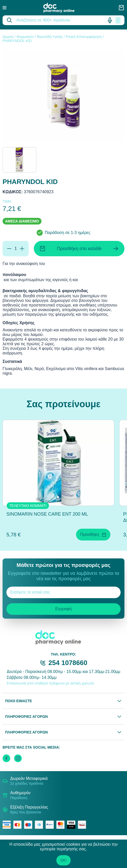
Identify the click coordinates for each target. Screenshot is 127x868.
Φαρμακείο (25, 37)
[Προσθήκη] (22, 249)
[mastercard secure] (62, 825)
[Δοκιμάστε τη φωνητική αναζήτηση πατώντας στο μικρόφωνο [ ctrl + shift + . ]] (110, 20)
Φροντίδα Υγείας (50, 37)
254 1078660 (68, 663)
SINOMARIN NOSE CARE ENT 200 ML (47, 514)
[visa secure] (72, 825)
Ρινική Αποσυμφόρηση (84, 37)
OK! (63, 860)
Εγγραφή (63, 609)
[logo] (62, 8)
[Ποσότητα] (16, 249)
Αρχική (8, 37)
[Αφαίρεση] (9, 249)
